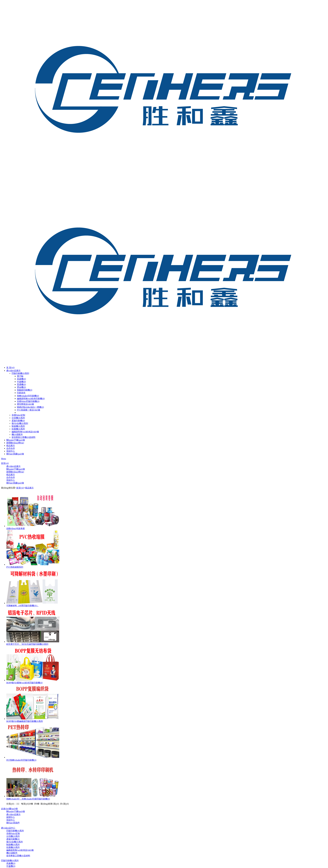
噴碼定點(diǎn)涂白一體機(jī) (30, 407)
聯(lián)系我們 (13, 823)
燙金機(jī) (21, 387)
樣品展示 (11, 446)
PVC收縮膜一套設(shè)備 (29, 410)
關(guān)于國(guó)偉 (16, 440)
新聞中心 (11, 817)
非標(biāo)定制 (18, 415)
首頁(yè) (5, 463)
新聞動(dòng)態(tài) (15, 443)
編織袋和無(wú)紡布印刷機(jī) (31, 399)
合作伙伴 (11, 448)
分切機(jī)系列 (18, 418)
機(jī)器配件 (17, 434)
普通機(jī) (21, 384)
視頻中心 (11, 451)
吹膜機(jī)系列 (18, 429)
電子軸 (20, 376)
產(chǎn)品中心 (8, 828)
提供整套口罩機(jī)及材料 (24, 437)
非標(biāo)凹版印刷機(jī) (28, 401)
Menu (4, 459)
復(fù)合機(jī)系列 (20, 423)
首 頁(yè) (10, 368)
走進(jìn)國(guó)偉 (9, 809)
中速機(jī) (21, 382)
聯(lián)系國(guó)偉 (15, 454)
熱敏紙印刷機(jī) (25, 390)
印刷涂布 (21, 393)
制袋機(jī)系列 (18, 426)
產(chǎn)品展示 (13, 371)
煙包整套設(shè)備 (25, 404)
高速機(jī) (21, 379)
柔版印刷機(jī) (18, 421)
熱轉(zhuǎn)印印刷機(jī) (28, 396)
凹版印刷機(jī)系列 (20, 373)
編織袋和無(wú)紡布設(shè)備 (25, 432)
